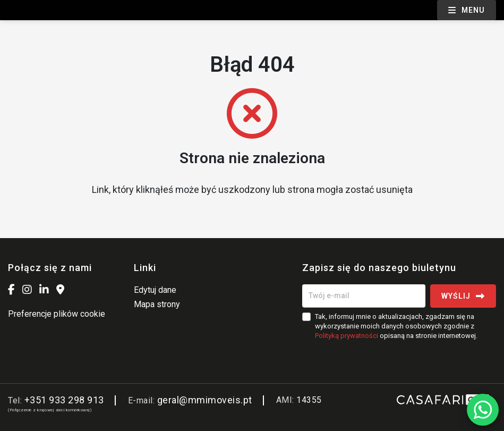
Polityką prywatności (347, 336)
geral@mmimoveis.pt (205, 400)
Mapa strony (157, 304)
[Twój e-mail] (364, 296)
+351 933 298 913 (64, 400)
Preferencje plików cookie (57, 314)
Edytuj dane (155, 290)
